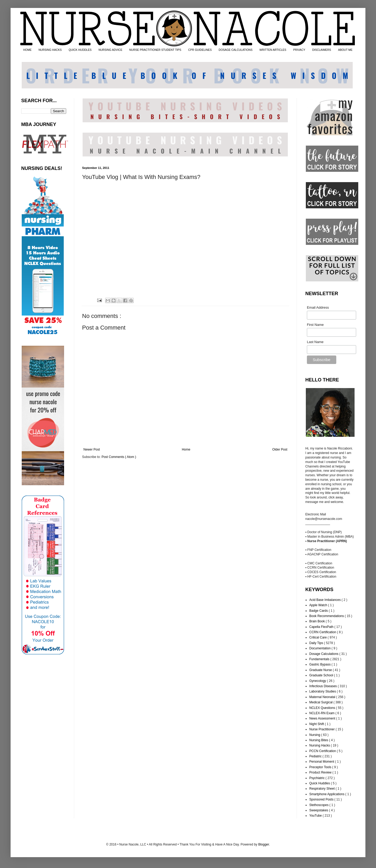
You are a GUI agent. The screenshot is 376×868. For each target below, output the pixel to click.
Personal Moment (322, 762)
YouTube (316, 816)
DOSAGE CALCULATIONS (236, 50)
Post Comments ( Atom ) (119, 457)
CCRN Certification (323, 632)
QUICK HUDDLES (80, 50)
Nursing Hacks (320, 745)
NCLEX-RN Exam (322, 713)
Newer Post (92, 449)
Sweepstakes (319, 810)
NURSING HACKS (50, 50)
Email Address (318, 307)
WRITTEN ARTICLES (273, 50)
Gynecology (318, 681)
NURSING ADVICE (110, 50)
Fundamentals (320, 659)
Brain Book (317, 621)
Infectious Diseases (323, 686)
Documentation (320, 648)
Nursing (315, 735)
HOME (28, 50)
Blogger (264, 844)
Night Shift (317, 724)
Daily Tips (317, 643)
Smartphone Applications (327, 794)
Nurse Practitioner (322, 729)
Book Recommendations (327, 616)
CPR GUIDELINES (200, 50)
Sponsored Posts (322, 799)
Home (186, 449)
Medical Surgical (321, 702)
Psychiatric (317, 778)
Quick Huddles (320, 783)
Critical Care (318, 637)
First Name (315, 325)
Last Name (315, 342)
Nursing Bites (319, 740)
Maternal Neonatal (323, 697)
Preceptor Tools (321, 767)
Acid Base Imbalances (325, 600)
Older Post (280, 449)
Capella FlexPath (322, 627)
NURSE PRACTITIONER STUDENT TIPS (155, 50)
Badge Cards (319, 611)
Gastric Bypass (320, 664)
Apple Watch (319, 605)
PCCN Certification (323, 751)
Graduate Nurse (321, 670)
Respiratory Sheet (322, 789)
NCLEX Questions (323, 708)
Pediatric (316, 756)
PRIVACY (299, 50)
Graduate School (322, 675)
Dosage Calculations (324, 654)
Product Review (321, 772)
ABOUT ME (345, 50)
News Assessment (323, 718)
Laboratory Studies (323, 691)
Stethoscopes (319, 805)
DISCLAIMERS (322, 50)
